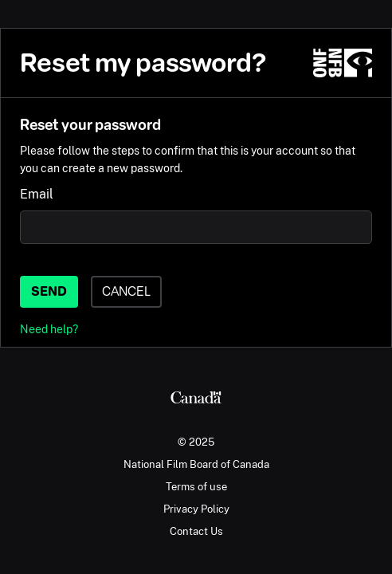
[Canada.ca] (196, 399)
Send (49, 291)
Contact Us (196, 531)
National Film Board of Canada (196, 464)
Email (37, 194)
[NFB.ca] (343, 63)
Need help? (49, 329)
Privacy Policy (196, 509)
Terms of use (196, 486)
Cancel (126, 291)
